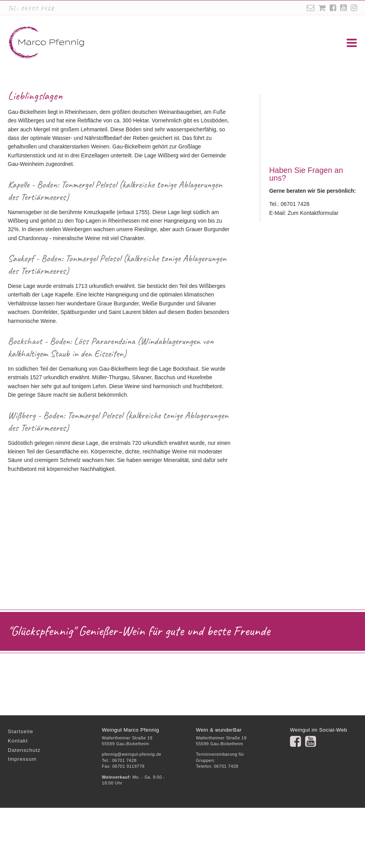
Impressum (22, 819)
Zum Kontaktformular (313, 273)
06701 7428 (37, 8)
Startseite (21, 792)
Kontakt (18, 801)
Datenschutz (24, 810)
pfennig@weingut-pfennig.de (132, 814)
